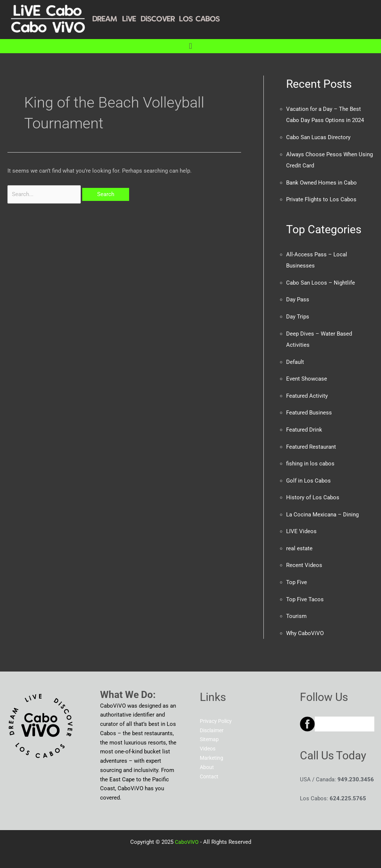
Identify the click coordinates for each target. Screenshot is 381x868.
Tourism (296, 610)
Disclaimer (213, 724)
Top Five (297, 577)
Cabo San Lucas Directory (318, 137)
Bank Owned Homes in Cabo (321, 182)
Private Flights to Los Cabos (321, 198)
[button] (190, 46)
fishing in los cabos (310, 459)
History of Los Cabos (313, 493)
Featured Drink (304, 426)
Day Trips (298, 314)
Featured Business (309, 409)
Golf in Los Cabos (308, 476)
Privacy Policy (217, 714)
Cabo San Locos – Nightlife (321, 281)
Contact (210, 770)
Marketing (212, 751)
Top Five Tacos (305, 593)
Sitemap (210, 733)
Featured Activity (307, 393)
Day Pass (298, 298)
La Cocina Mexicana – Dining (322, 510)
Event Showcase (307, 376)
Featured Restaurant (311, 443)
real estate (299, 543)
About (207, 760)
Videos (209, 742)
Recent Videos (304, 560)
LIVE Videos (301, 526)
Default (295, 359)
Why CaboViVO (305, 627)
